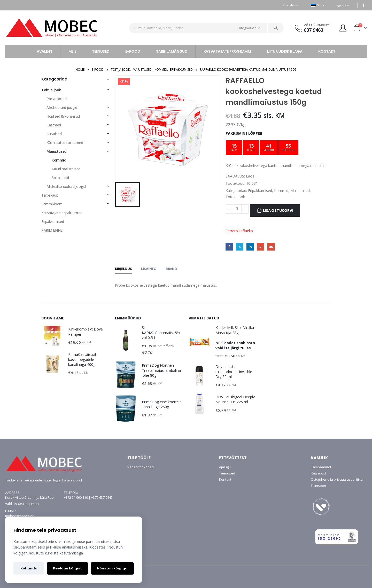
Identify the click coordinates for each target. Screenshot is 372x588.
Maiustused (300, 191)
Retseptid (318, 473)
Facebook (229, 247)
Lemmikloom (52, 204)
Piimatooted (56, 99)
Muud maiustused (66, 169)
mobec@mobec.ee (20, 516)
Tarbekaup (50, 195)
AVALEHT (45, 51)
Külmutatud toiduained (65, 143)
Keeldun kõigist (67, 568)
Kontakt (225, 479)
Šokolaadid (60, 178)
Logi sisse (342, 5)
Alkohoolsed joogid (62, 107)
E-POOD (133, 51)
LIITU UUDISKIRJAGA (285, 51)
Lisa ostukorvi (278, 211)
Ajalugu (225, 467)
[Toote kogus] (237, 209)
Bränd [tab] (171, 269)
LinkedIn (250, 247)
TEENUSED (101, 51)
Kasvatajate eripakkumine (62, 213)
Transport (319, 486)
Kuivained (54, 134)
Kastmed (54, 125)
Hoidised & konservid (63, 116)
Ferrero (232, 231)
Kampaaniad (321, 467)
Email (271, 247)
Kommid (281, 191)
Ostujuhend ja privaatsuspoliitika (337, 479)
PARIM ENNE (52, 230)
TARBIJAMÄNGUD (172, 51)
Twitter (240, 247)
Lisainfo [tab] (149, 269)
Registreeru (292, 5)
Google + (261, 247)
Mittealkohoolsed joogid (66, 186)
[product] (52, 336)
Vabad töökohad (141, 467)
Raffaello (246, 231)
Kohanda (29, 568)
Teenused (227, 473)
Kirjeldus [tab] (123, 269)
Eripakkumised (260, 191)
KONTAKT (327, 51)
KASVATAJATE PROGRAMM (227, 51)
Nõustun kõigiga (112, 568)
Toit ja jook (235, 197)
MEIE (72, 51)
